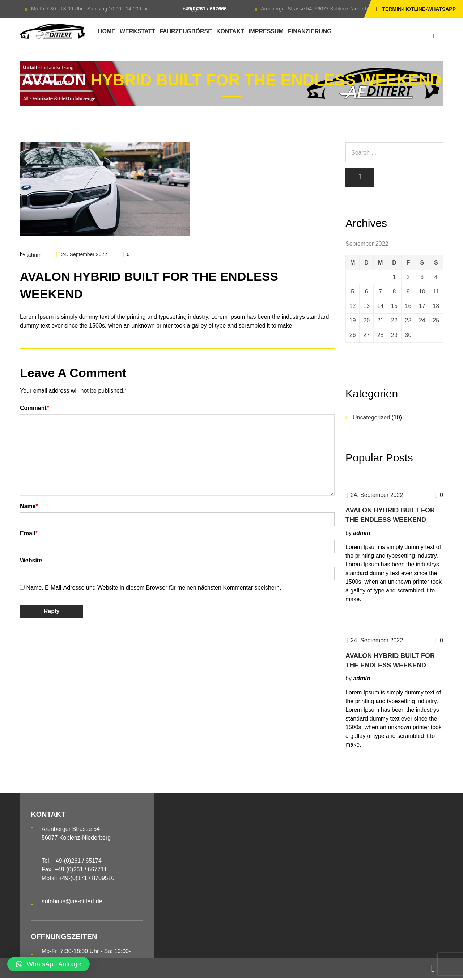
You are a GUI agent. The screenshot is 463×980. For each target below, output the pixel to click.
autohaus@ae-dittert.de (72, 903)
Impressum (266, 31)
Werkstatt (137, 31)
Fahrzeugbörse (186, 31)
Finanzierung (310, 31)
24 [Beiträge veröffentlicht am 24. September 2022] (422, 322)
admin (34, 255)
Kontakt (230, 31)
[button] (48, 964)
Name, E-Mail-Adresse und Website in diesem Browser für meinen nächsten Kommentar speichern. (154, 588)
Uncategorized (371, 419)
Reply (52, 611)
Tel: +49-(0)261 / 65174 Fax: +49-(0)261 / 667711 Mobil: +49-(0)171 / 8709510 (78, 871)
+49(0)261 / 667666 (205, 9)
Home (107, 31)
